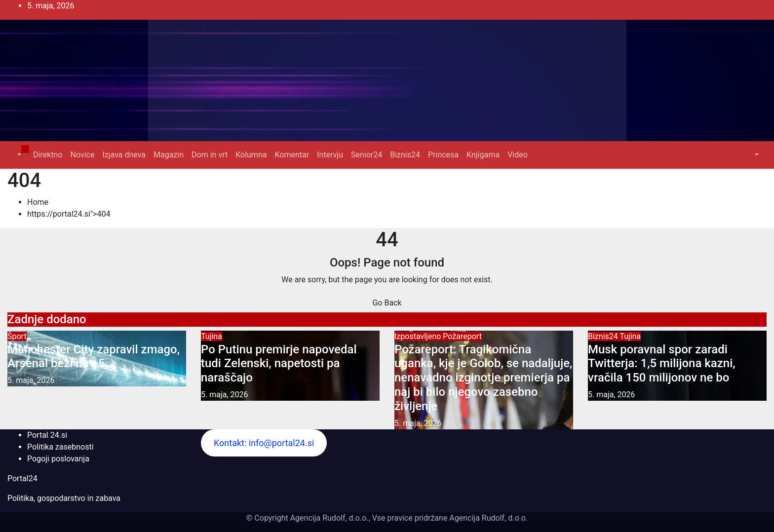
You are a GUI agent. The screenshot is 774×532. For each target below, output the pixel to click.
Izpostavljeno (419, 336)
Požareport (462, 336)
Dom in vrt (210, 155)
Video (518, 155)
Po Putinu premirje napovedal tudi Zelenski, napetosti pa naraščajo (279, 364)
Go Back (387, 303)
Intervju (330, 155)
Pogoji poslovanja (58, 459)
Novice (83, 155)
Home (38, 202)
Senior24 (367, 155)
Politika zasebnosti (60, 447)
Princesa (443, 155)
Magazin (169, 155)
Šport (17, 336)
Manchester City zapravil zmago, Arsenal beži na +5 (94, 357)
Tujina (212, 336)
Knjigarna (483, 155)
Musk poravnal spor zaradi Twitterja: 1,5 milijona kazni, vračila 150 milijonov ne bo (662, 364)
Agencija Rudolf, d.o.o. (487, 518)
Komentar (292, 155)
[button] (18, 155)
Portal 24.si (47, 435)
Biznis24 (405, 155)
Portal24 (22, 478)
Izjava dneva (124, 155)
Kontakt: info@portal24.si (264, 443)
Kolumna (251, 155)
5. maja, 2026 (31, 380)
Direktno (48, 155)
